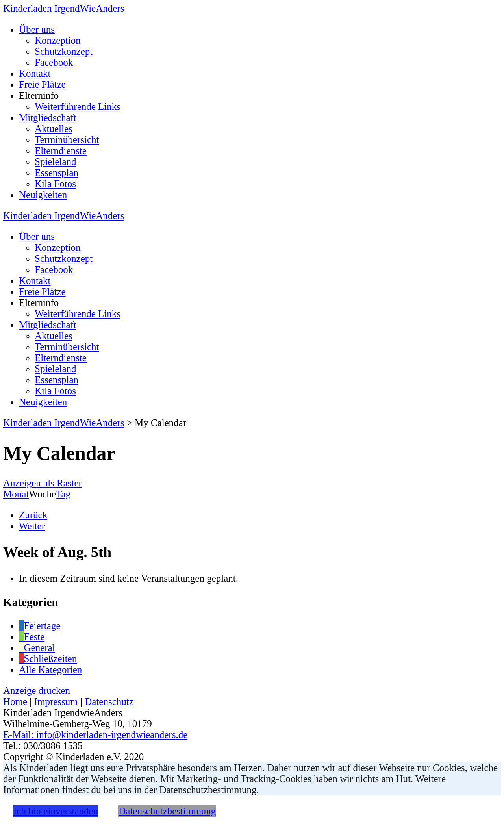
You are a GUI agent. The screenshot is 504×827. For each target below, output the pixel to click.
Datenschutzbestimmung (167, 811)
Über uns (37, 29)
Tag (63, 494)
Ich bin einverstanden (56, 811)
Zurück (33, 515)
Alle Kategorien (50, 670)
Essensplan (57, 173)
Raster (43, 483)
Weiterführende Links (78, 107)
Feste (32, 637)
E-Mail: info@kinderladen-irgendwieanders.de (95, 735)
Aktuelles (54, 129)
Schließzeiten (48, 659)
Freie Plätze (42, 84)
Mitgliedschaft (48, 118)
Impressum (56, 702)
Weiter (32, 526)
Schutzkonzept (64, 51)
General (37, 648)
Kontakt (35, 73)
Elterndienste (61, 151)
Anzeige (37, 691)
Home (15, 702)
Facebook (54, 62)
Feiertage (40, 626)
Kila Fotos (55, 184)
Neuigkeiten (43, 195)
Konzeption (58, 40)
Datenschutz (109, 702)
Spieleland (56, 162)
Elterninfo (39, 95)
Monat (16, 494)
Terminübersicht (67, 140)
